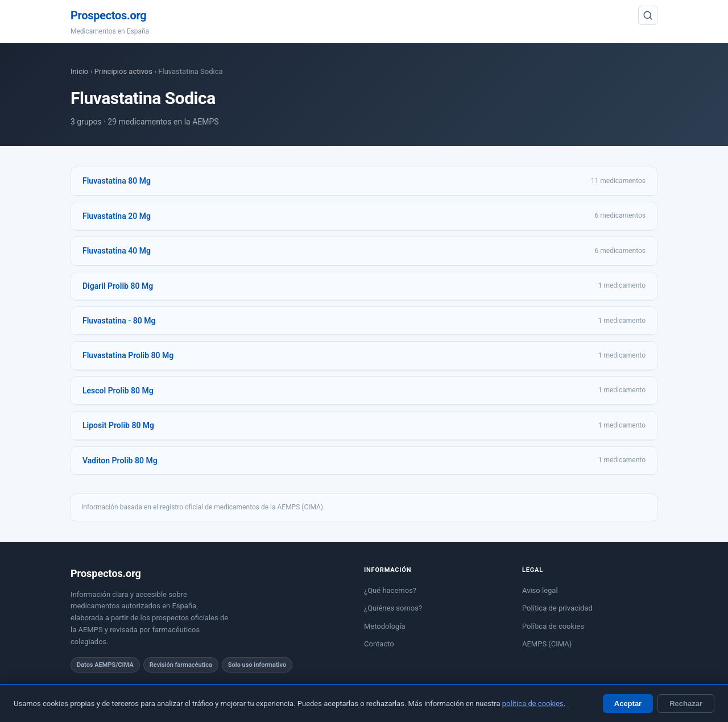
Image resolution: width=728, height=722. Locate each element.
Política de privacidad (557, 608)
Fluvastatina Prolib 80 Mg (128, 355)
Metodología (385, 626)
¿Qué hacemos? (390, 590)
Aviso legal (540, 590)
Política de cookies (553, 626)
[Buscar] (648, 15)
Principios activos (123, 71)
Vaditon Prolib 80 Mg (120, 460)
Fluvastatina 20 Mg (117, 216)
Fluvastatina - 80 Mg (119, 321)
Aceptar (628, 704)
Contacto (379, 644)
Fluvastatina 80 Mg (117, 181)
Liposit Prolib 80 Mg (118, 425)
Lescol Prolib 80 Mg (118, 391)
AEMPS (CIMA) (547, 644)
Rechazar (686, 704)
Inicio (79, 71)
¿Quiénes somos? (393, 608)
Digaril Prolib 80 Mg (118, 286)
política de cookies (533, 704)
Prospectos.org (108, 15)
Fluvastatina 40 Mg (117, 251)
